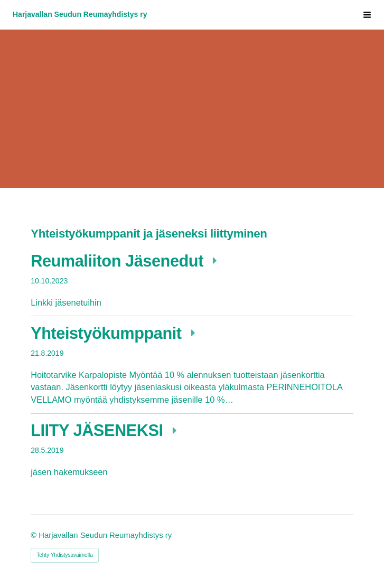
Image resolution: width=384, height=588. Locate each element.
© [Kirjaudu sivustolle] (35, 535)
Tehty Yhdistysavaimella (65, 555)
